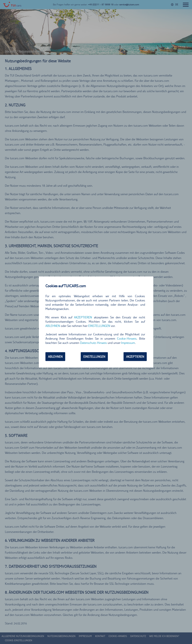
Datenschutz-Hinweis (93, 343)
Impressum (128, 343)
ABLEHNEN (53, 326)
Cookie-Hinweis (127, 338)
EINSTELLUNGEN (99, 326)
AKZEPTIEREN (83, 317)
